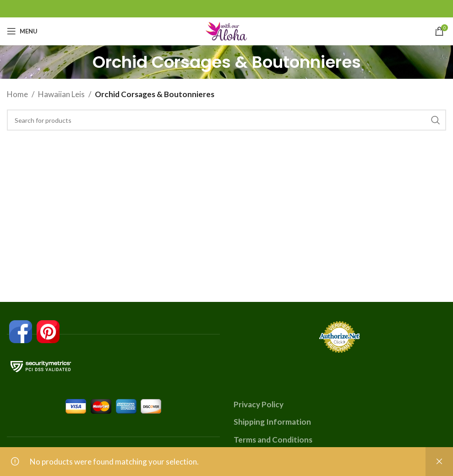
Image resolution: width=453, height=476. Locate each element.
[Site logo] (227, 30)
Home (17, 94)
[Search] (226, 120)
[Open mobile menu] (22, 31)
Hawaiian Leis (61, 94)
